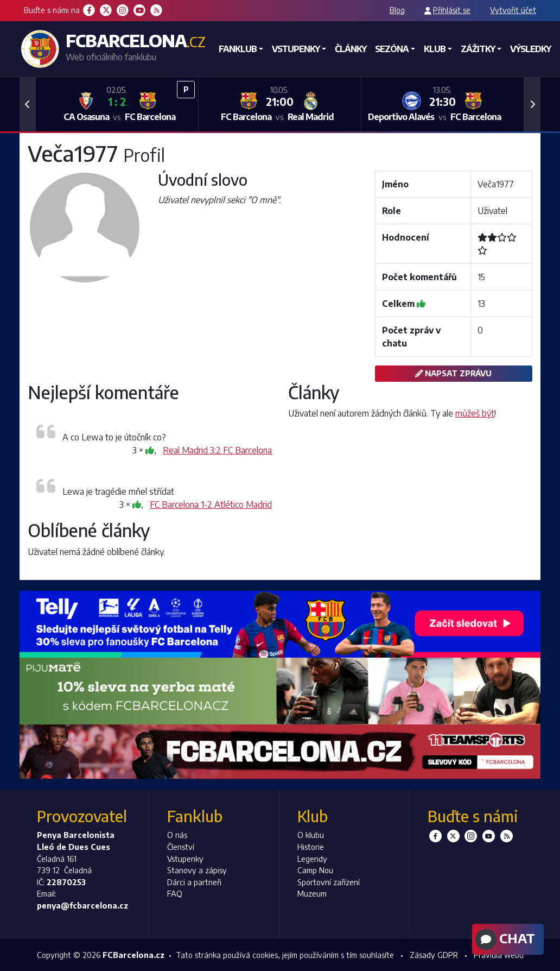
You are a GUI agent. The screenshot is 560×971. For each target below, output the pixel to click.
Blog (397, 10)
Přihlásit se (452, 10)
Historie (311, 847)
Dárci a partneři (194, 882)
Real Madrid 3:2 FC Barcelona (217, 450)
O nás (177, 835)
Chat (504, 940)
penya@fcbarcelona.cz (82, 905)
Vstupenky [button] (296, 49)
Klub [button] (435, 49)
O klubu (311, 835)
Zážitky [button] (478, 49)
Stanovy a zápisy (197, 870)
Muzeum (312, 893)
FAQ (175, 893)
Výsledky (530, 49)
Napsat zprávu (453, 373)
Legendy (312, 859)
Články (351, 49)
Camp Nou (315, 870)
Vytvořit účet (513, 10)
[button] (28, 104)
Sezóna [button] (392, 49)
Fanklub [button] (238, 49)
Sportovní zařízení (329, 882)
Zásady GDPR (434, 955)
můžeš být (475, 413)
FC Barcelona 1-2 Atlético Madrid (211, 505)
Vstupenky (185, 859)
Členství (181, 847)
